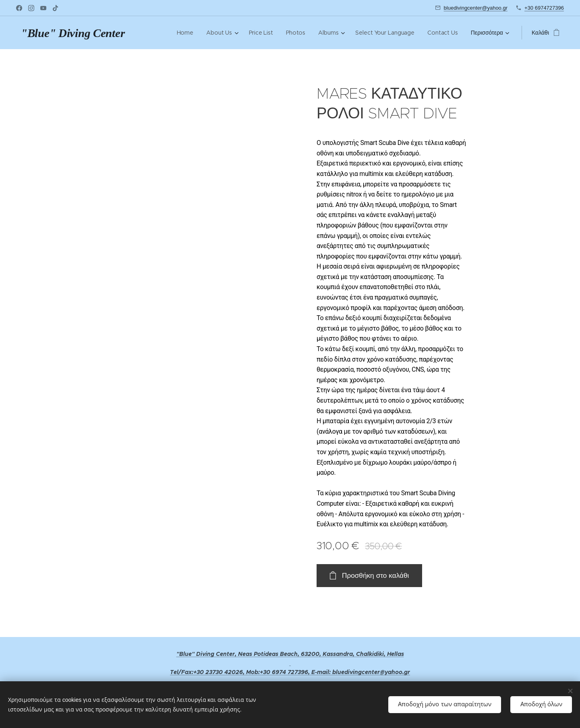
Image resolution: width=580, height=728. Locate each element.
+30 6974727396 (544, 8)
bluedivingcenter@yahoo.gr (476, 8)
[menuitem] (186, 33)
